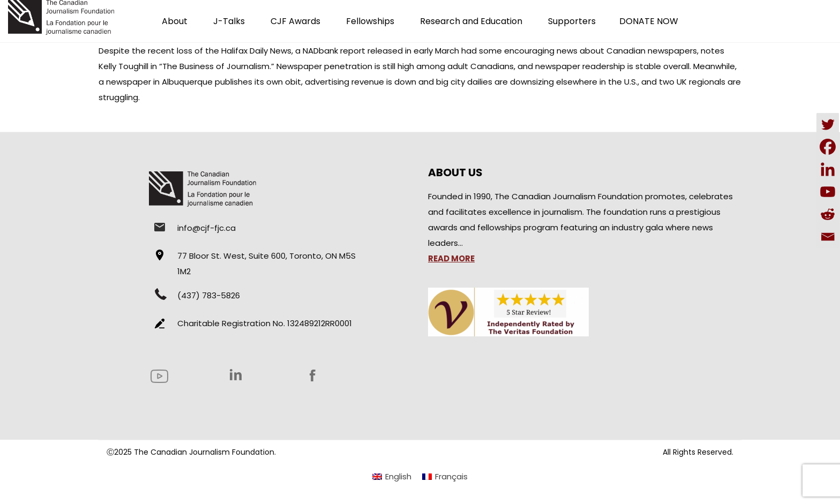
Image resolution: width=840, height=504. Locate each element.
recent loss (170, 51)
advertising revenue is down (361, 82)
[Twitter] (828, 124)
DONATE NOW (649, 21)
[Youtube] (828, 192)
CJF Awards (295, 21)
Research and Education (471, 21)
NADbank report (334, 51)
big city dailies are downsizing (495, 82)
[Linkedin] (828, 169)
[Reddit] (828, 214)
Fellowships (370, 21)
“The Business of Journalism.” (217, 66)
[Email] (828, 237)
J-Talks (229, 21)
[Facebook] (828, 147)
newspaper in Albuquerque (159, 82)
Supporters (572, 21)
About (175, 21)
